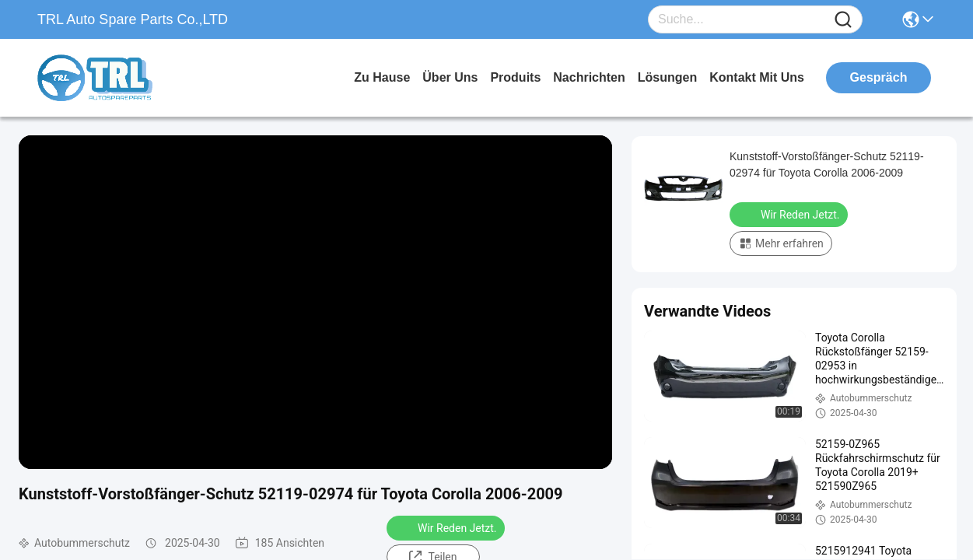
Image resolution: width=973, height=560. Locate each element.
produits (515, 77)
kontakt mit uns (757, 77)
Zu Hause (382, 77)
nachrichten (589, 77)
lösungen (667, 77)
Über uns (450, 77)
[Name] (843, 20)
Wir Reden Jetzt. (447, 527)
